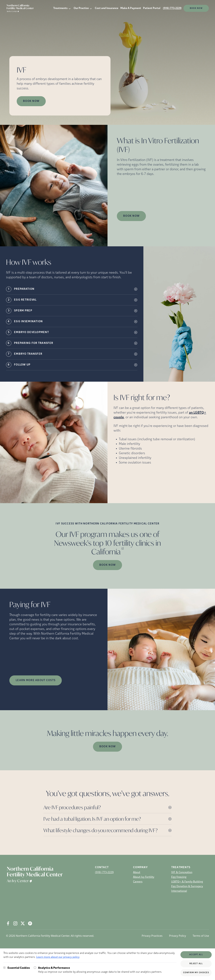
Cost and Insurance (107, 8)
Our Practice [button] (81, 8)
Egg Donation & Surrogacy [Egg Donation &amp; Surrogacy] (187, 886)
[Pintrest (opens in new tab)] (30, 923)
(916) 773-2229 (172, 8)
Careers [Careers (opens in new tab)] (138, 882)
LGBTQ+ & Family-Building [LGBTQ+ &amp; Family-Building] (187, 882)
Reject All (196, 964)
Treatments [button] (60, 8)
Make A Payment (131, 8)
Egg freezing (179, 877)
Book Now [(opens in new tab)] (196, 8)
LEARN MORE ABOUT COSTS (36, 680)
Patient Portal (152, 8)
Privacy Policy (178, 936)
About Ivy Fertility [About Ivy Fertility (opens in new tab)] (144, 877)
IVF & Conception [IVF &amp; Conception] (182, 872)
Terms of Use (201, 936)
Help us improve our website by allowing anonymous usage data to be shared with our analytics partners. (100, 970)
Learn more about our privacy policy (58, 957)
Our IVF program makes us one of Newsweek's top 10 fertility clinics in (107, 543)
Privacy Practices (152, 936)
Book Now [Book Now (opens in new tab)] (31, 101)
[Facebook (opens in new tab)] (8, 923)
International (179, 891)
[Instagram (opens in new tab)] (15, 923)
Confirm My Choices (196, 973)
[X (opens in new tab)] (23, 923)
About (137, 872)
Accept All (196, 955)
